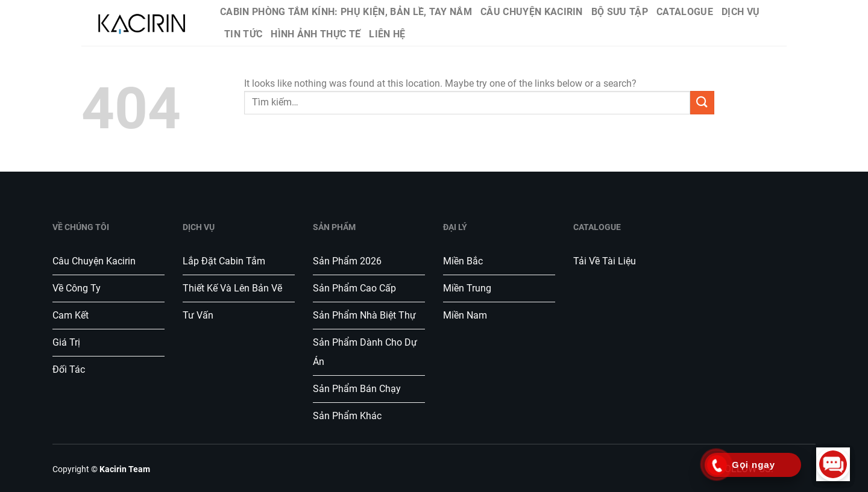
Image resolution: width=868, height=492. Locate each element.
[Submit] (702, 103)
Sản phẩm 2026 (347, 261)
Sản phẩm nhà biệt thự (364, 315)
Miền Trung (467, 288)
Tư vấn (199, 315)
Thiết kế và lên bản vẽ (232, 288)
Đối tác (69, 369)
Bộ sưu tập (620, 12)
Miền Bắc (463, 261)
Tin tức (243, 34)
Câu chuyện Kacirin (532, 12)
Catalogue (685, 12)
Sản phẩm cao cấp (354, 288)
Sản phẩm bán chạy (357, 389)
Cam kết (71, 315)
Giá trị (66, 342)
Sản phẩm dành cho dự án (365, 352)
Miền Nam (465, 315)
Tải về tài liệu (605, 261)
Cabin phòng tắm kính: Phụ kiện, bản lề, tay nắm (346, 12)
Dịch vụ (741, 12)
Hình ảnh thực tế (316, 34)
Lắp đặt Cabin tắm (225, 261)
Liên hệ (387, 34)
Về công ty (77, 288)
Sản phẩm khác (347, 416)
